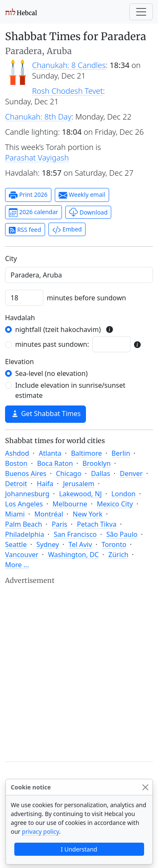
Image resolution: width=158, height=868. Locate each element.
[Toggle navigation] (141, 12)
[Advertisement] (79, 665)
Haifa (45, 484)
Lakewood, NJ (80, 494)
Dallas (101, 473)
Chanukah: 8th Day (38, 116)
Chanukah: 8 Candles (69, 65)
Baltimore (86, 453)
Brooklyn (97, 463)
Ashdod (17, 453)
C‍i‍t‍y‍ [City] (11, 258)
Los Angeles (24, 504)
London (123, 494)
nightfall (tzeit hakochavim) (58, 329)
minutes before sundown (86, 298)
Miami (15, 514)
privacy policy (40, 831)
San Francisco (75, 534)
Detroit (16, 484)
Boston (16, 463)
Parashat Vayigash (37, 157)
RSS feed (25, 230)
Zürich (118, 555)
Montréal (49, 514)
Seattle (16, 544)
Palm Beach (24, 524)
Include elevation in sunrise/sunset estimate (70, 390)
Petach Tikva (97, 524)
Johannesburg (27, 494)
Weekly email (82, 195)
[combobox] (79, 275)
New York (88, 514)
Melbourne (70, 504)
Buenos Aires (26, 473)
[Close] (146, 787)
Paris (60, 524)
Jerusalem (79, 484)
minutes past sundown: (52, 344)
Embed (67, 230)
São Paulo (122, 534)
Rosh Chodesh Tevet (67, 91)
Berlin (121, 453)
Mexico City (115, 504)
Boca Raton (55, 463)
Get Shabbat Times (46, 414)
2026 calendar (33, 212)
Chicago (69, 473)
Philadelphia (25, 534)
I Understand (79, 849)
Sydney (48, 544)
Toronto (114, 544)
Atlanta (50, 453)
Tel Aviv (80, 544)
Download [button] (88, 212)
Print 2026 (28, 195)
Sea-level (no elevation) (51, 373)
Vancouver (22, 555)
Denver (131, 473)
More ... (17, 565)
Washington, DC (74, 555)
